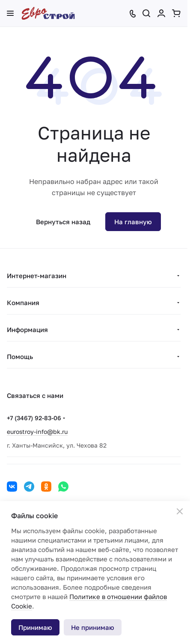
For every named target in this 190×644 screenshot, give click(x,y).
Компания (23, 303)
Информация (27, 329)
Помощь (20, 356)
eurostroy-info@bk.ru (37, 432)
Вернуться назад (63, 222)
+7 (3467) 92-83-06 (34, 418)
